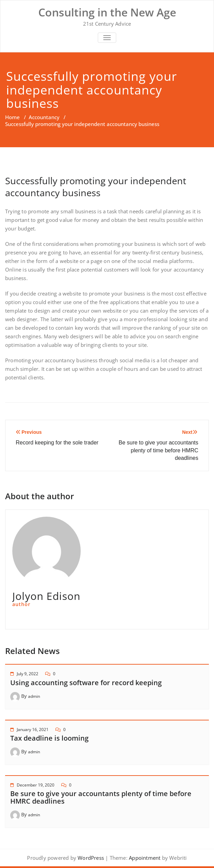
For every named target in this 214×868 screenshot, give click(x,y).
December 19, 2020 (36, 785)
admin (34, 696)
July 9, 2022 (28, 674)
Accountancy (44, 117)
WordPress (91, 858)
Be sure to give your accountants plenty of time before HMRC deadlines (101, 797)
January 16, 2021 (33, 729)
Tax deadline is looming (49, 738)
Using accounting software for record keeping (86, 683)
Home (12, 117)
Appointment (144, 858)
